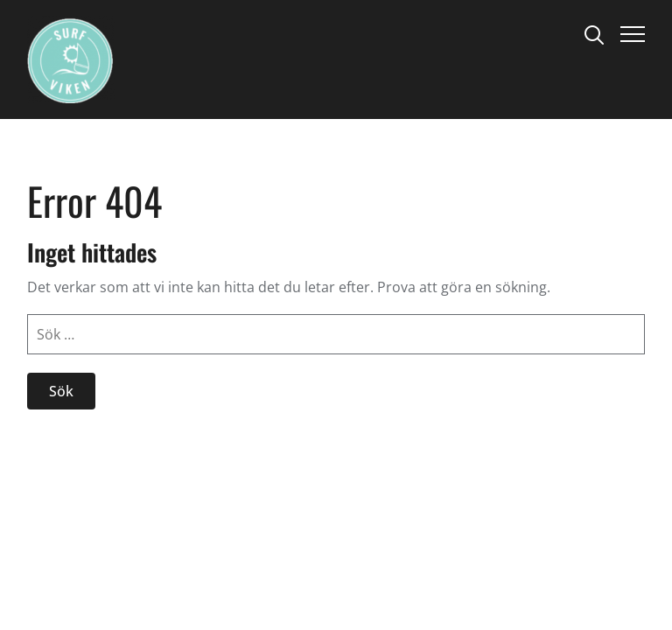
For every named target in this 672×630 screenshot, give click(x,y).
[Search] (594, 33)
